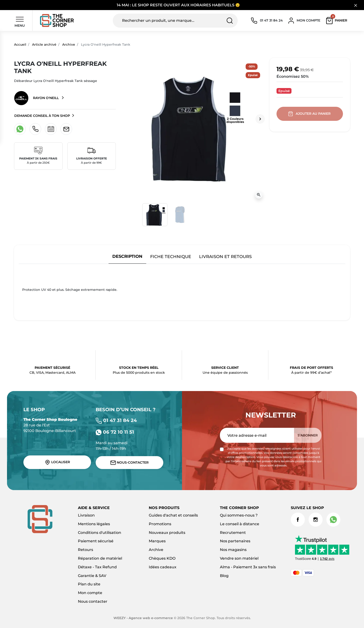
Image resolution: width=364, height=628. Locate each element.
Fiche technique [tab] (171, 257)
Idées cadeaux (163, 567)
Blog (224, 576)
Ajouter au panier (310, 114)
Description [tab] (127, 256)
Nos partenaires (235, 541)
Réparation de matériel (100, 558)
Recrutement (233, 533)
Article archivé (44, 44)
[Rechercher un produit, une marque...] (175, 21)
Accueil (20, 44)
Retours (86, 550)
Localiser (57, 462)
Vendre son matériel (239, 558)
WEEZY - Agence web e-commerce (143, 618)
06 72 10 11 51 (115, 432)
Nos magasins (233, 550)
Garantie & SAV (92, 576)
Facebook (298, 520)
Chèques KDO (162, 558)
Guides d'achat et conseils (173, 515)
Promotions (160, 524)
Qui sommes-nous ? (239, 515)
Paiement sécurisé (96, 541)
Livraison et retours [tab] (225, 257)
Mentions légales (94, 524)
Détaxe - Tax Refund (97, 567)
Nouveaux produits (167, 533)
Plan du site (89, 584)
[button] (338, 21)
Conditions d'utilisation (100, 533)
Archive (69, 44)
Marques (157, 541)
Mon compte (90, 593)
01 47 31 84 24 (116, 420)
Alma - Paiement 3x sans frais (248, 567)
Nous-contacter (129, 463)
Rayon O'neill (37, 98)
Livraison (86, 515)
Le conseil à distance (240, 524)
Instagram (316, 520)
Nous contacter (93, 601)
